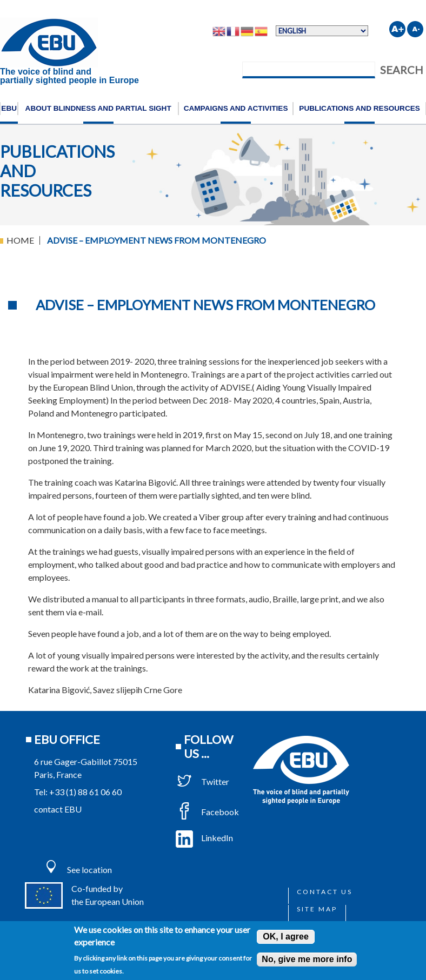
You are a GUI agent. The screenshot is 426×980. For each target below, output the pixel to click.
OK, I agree (285, 937)
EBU (9, 108)
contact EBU (58, 809)
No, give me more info (307, 959)
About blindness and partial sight (98, 108)
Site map (317, 909)
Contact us (325, 892)
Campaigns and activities (236, 108)
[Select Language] (322, 31)
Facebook (207, 812)
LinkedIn (204, 838)
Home (20, 240)
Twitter (202, 781)
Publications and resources (360, 108)
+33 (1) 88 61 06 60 (85, 792)
